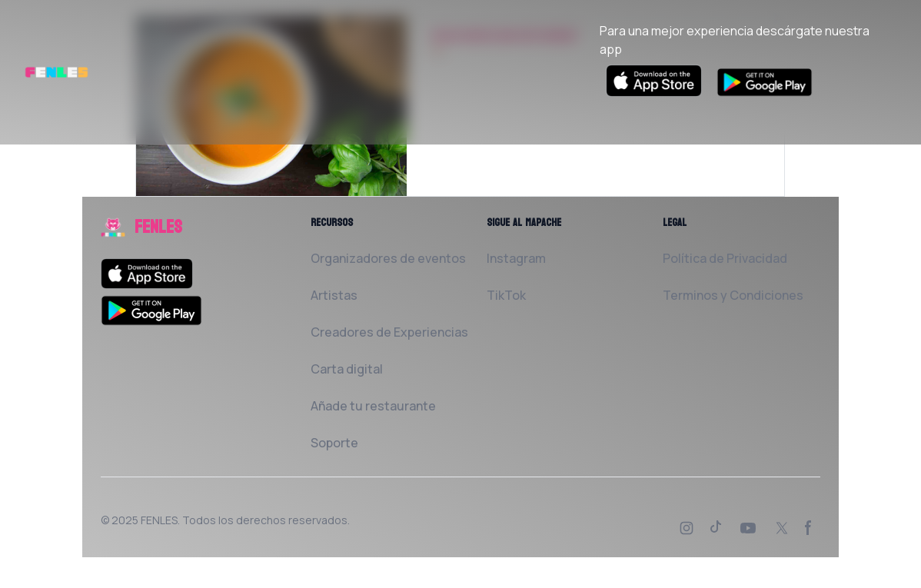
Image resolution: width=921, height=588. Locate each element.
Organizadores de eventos (388, 258)
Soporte (334, 443)
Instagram (516, 258)
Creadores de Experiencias (389, 332)
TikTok (506, 295)
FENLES (159, 520)
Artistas (334, 295)
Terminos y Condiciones (733, 295)
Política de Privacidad (725, 258)
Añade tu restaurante (373, 406)
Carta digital (347, 369)
